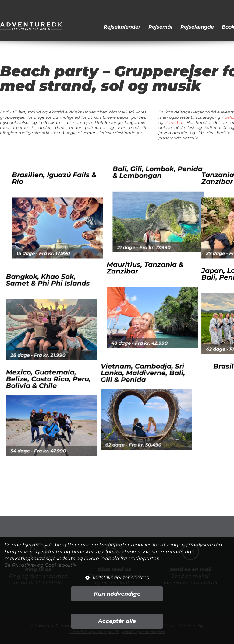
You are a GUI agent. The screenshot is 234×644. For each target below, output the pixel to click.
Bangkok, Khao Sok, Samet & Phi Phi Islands (55, 288)
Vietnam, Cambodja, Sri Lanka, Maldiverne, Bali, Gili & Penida (135, 358)
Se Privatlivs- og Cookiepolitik (41, 565)
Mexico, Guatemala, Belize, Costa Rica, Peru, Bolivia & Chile (56, 371)
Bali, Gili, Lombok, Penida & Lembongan (165, 180)
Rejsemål (160, 27)
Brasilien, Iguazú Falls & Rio (69, 194)
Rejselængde (197, 27)
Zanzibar (175, 122)
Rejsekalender (122, 27)
